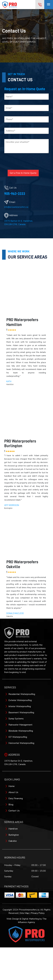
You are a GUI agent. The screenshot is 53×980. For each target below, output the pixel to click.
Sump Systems (16, 719)
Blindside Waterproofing (21, 731)
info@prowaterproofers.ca (16, 207)
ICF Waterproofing (18, 737)
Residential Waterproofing (22, 694)
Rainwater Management (20, 725)
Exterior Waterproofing (20, 700)
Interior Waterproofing (20, 706)
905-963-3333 (15, 194)
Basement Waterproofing (21, 713)
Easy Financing (16, 798)
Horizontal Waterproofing (21, 743)
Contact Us (14, 811)
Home (12, 786)
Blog (11, 805)
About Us (13, 792)
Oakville (13, 841)
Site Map (24, 913)
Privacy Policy (38, 913)
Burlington (14, 835)
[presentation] (22, 161)
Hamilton (13, 829)
